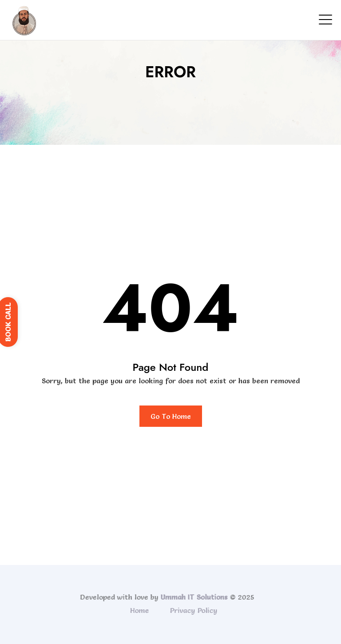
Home (140, 610)
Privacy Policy (194, 610)
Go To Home (171, 416)
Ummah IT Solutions (193, 597)
